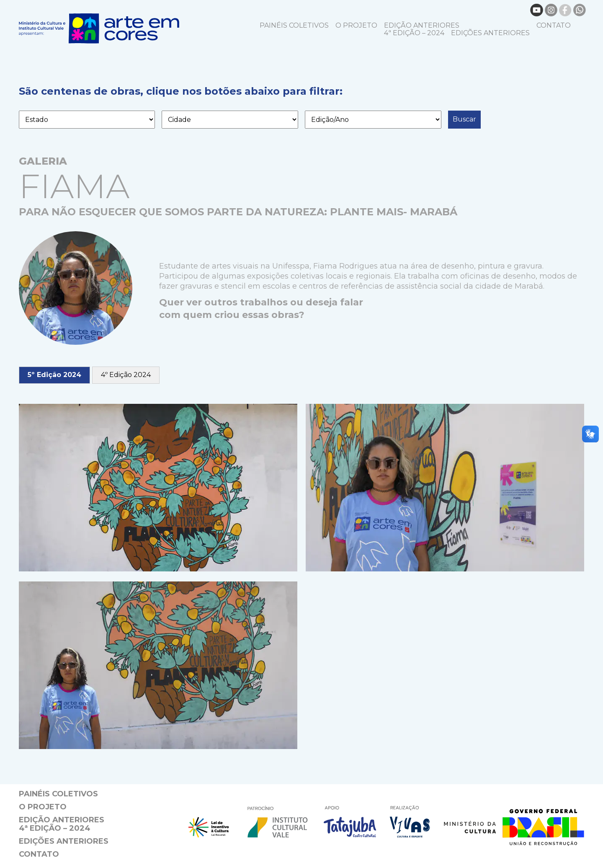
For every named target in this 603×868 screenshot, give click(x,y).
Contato (554, 25)
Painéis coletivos (294, 25)
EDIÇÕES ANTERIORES (490, 33)
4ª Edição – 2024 (414, 33)
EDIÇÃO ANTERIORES (422, 25)
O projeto (356, 25)
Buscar (464, 119)
